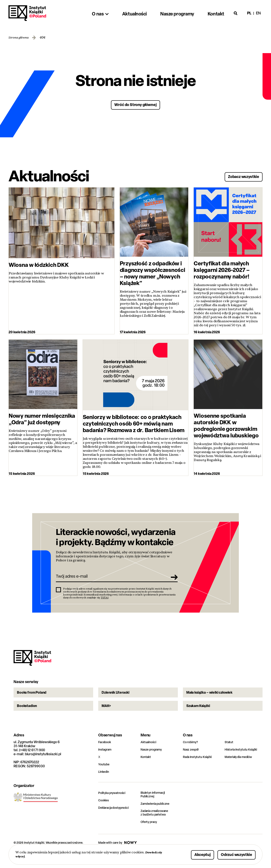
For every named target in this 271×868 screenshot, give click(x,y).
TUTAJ (105, 602)
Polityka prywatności (114, 807)
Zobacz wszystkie (238, 175)
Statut (229, 756)
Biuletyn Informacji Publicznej (155, 809)
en (258, 13)
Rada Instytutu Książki (199, 771)
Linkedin (104, 786)
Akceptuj (189, 854)
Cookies (104, 814)
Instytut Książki (27, 13)
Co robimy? (191, 756)
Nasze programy (153, 763)
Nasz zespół (192, 763)
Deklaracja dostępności (116, 822)
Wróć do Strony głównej (136, 104)
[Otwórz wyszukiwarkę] (236, 13)
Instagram (106, 763)
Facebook (106, 756)
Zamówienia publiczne (157, 818)
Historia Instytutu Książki (243, 763)
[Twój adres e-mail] (111, 580)
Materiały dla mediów (241, 771)
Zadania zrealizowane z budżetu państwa (157, 828)
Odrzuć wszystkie (231, 854)
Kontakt (146, 771)
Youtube (104, 778)
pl (249, 13)
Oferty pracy (150, 837)
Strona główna (20, 38)
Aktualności (149, 756)
